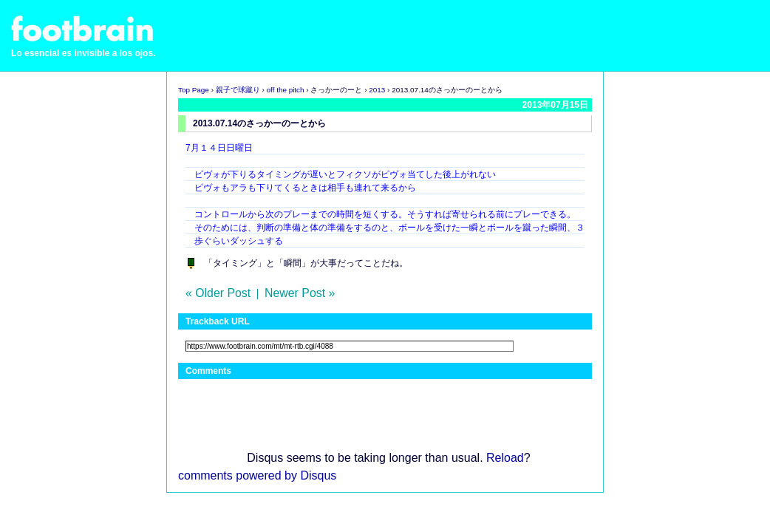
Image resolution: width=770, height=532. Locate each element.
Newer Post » (300, 293)
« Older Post (218, 293)
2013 (377, 90)
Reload (505, 458)
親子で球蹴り (238, 90)
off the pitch (286, 90)
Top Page (194, 90)
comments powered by (257, 475)
